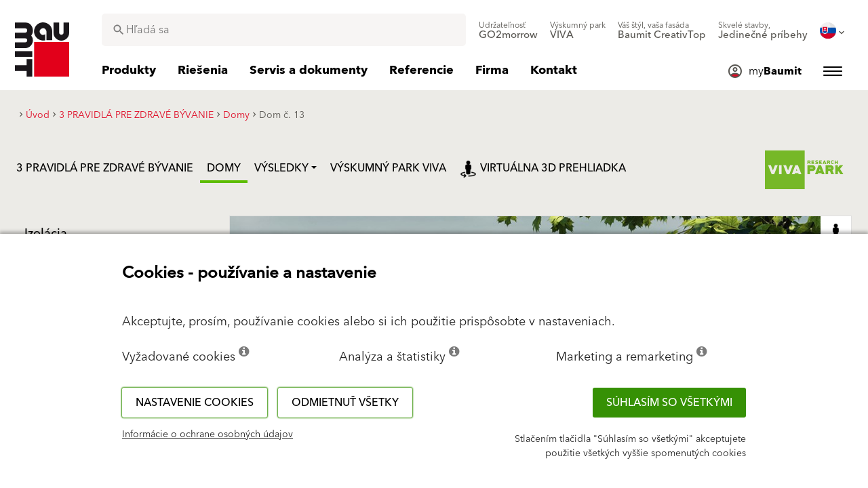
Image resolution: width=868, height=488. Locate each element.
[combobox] (284, 30)
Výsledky (281, 168)
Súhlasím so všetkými (669, 403)
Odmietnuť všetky (345, 403)
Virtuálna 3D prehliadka (543, 168)
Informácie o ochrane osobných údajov (208, 434)
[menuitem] (508, 30)
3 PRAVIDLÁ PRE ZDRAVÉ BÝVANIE (105, 168)
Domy (224, 168)
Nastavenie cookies (195, 403)
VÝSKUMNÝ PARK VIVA (388, 168)
